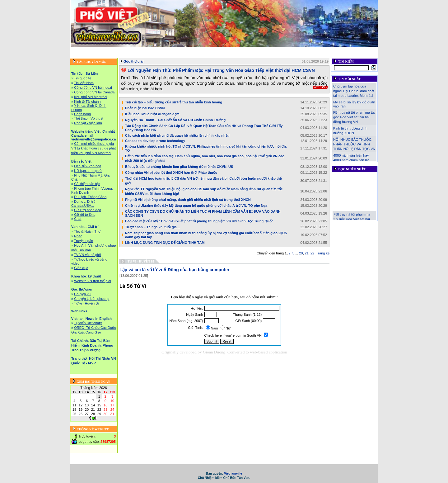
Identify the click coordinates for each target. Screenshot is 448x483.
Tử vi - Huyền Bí (141, 261)
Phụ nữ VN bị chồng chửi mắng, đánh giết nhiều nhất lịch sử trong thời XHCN (188, 200)
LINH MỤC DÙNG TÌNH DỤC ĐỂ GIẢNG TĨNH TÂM (165, 243)
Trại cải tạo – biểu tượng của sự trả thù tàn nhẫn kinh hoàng (174, 102)
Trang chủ (80, 50)
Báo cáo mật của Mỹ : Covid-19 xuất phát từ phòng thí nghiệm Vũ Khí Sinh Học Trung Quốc (199, 221)
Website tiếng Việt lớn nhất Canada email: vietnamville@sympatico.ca (182, 50)
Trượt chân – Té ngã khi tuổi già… (153, 227)
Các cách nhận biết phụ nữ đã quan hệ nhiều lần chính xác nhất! (177, 135)
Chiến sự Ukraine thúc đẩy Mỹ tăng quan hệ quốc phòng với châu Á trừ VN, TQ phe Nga (196, 206)
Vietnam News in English (119, 55)
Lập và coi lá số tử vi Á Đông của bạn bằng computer (174, 270)
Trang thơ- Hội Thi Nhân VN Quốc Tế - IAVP (299, 55)
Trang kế (323, 253)
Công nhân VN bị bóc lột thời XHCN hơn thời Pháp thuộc (171, 173)
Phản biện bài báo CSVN (145, 108)
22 (312, 253)
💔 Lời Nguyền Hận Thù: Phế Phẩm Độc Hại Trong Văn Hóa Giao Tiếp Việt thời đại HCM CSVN (218, 70)
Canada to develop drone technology (155, 141)
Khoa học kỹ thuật (316, 50)
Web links (368, 50)
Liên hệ (347, 55)
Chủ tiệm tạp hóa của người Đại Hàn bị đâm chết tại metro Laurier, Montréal (354, 91)
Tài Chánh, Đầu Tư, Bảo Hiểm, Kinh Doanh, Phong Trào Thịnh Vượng (201, 55)
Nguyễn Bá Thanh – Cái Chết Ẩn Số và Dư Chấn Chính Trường (175, 120)
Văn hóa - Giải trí (282, 50)
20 (301, 253)
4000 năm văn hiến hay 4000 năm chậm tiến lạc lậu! (351, 160)
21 (307, 253)
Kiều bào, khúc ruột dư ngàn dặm (152, 114)
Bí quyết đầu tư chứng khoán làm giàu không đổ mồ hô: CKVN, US (179, 167)
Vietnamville (233, 474)
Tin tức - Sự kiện (107, 50)
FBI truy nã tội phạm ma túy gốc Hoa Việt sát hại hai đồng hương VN (354, 117)
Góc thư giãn (345, 50)
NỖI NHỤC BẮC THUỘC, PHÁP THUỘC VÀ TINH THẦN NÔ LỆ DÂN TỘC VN (354, 144)
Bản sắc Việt (253, 50)
